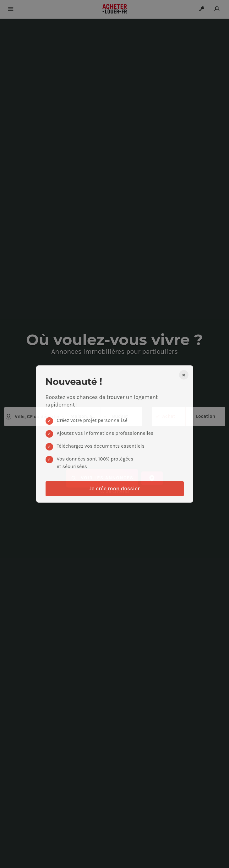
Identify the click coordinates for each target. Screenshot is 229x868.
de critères (114, 491)
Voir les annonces (102, 478)
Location (206, 416)
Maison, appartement (81, 416)
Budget (115, 416)
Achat (169, 416)
